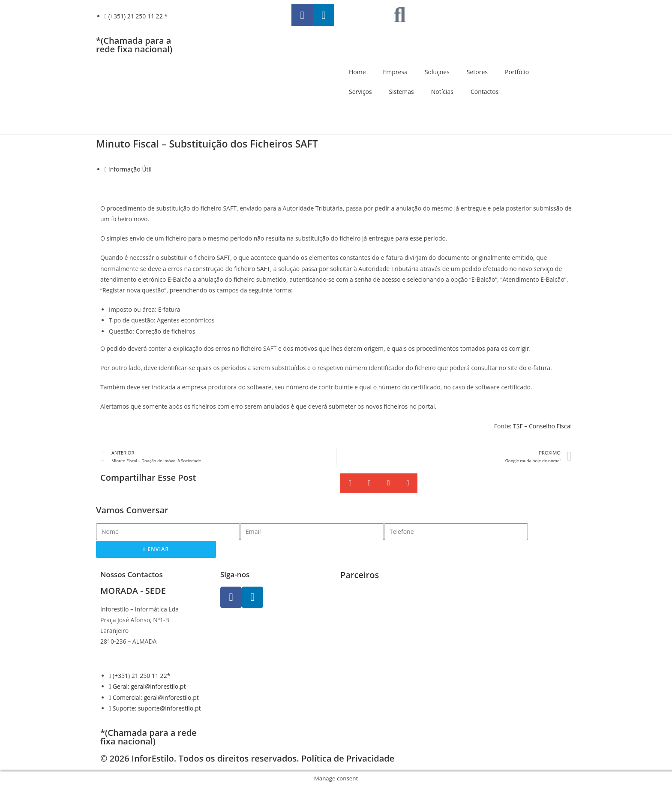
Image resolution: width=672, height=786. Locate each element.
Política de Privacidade (348, 758)
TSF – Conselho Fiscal (542, 426)
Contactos (484, 92)
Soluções (437, 72)
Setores (477, 72)
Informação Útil (130, 169)
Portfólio (517, 72)
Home (357, 72)
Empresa (395, 72)
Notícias (442, 92)
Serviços (360, 92)
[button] (350, 483)
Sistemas (402, 92)
